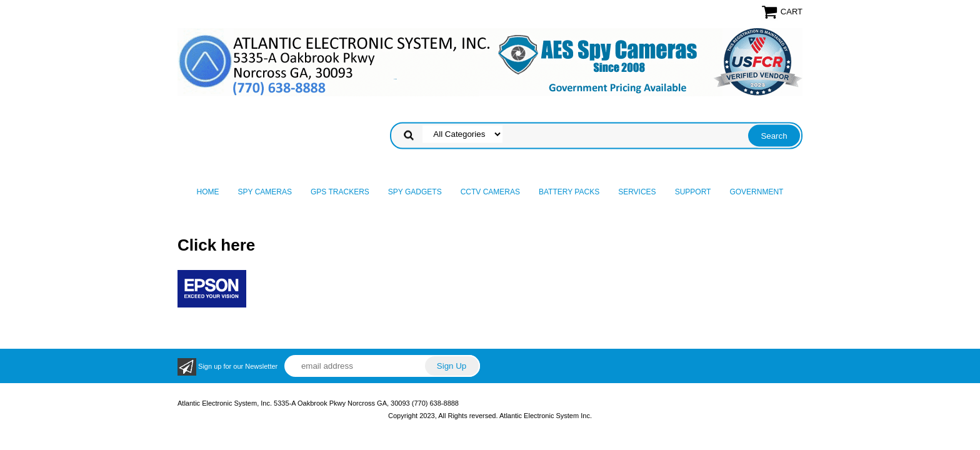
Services (637, 192)
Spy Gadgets (415, 192)
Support (693, 192)
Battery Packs (569, 192)
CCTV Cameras (490, 192)
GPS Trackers (340, 192)
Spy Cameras (265, 192)
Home (208, 192)
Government (756, 192)
